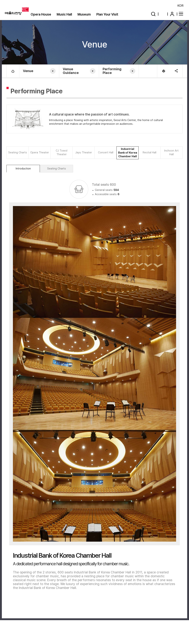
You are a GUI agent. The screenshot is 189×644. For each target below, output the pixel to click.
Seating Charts (18, 152)
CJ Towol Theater (62, 152)
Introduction (23, 172)
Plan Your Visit (107, 14)
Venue (28, 71)
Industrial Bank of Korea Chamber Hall (128, 155)
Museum (84, 14)
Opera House (41, 14)
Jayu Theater (84, 152)
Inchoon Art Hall (171, 152)
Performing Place (112, 71)
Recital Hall (150, 152)
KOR (180, 6)
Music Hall (64, 14)
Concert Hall (106, 152)
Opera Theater (40, 152)
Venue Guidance (71, 71)
